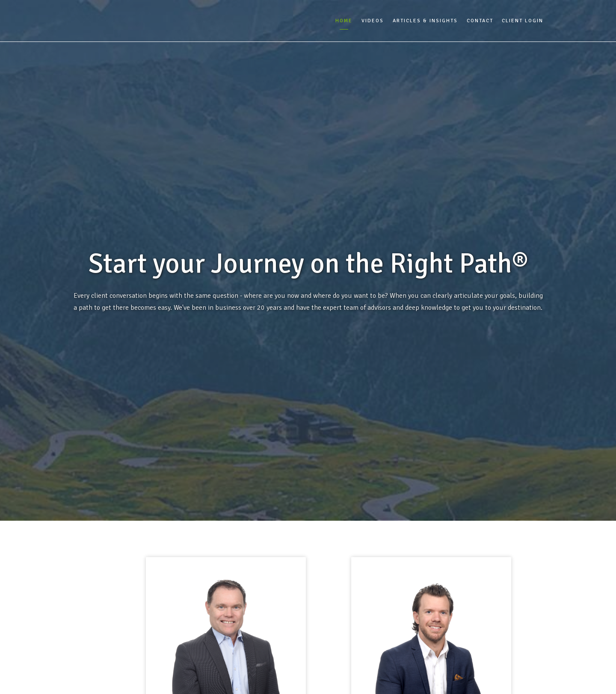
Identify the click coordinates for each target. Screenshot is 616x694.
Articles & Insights (425, 21)
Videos (373, 21)
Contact (480, 21)
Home (344, 21)
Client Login (523, 21)
